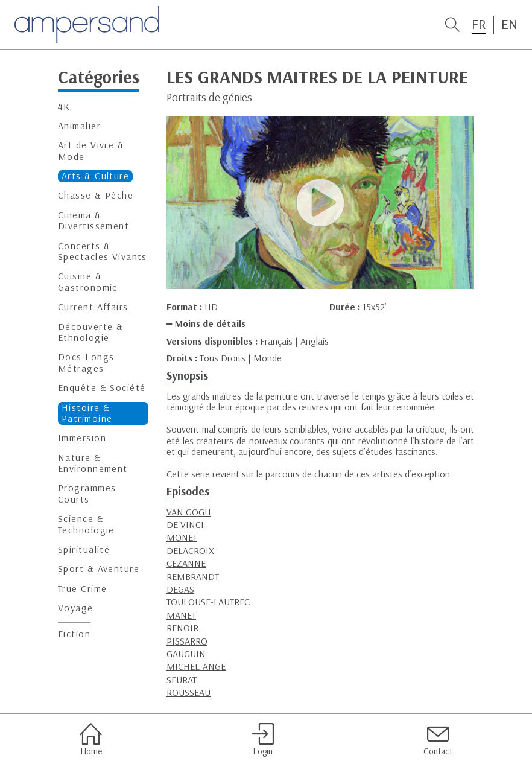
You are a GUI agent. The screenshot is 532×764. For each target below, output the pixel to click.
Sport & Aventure (99, 569)
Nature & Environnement (93, 463)
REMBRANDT (193, 576)
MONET (182, 537)
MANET (181, 615)
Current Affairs (93, 307)
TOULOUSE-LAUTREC (208, 602)
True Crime (82, 589)
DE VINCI (185, 524)
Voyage (76, 608)
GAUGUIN (186, 654)
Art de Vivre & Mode (91, 151)
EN (509, 24)
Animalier (79, 126)
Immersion (82, 438)
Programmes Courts (87, 493)
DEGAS (180, 589)
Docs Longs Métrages (86, 362)
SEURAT (182, 680)
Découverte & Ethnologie (90, 332)
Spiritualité (84, 549)
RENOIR (182, 628)
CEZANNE (186, 563)
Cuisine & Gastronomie (88, 282)
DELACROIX (190, 550)
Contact (438, 739)
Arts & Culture (95, 176)
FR (479, 24)
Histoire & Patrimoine (87, 413)
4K (64, 107)
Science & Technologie (86, 524)
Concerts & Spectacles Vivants (103, 251)
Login (263, 739)
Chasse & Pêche (96, 195)
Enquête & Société (102, 388)
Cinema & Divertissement (93, 221)
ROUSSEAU (188, 692)
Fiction (74, 634)
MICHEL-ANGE (196, 666)
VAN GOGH (189, 512)
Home (91, 739)
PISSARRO (187, 641)
